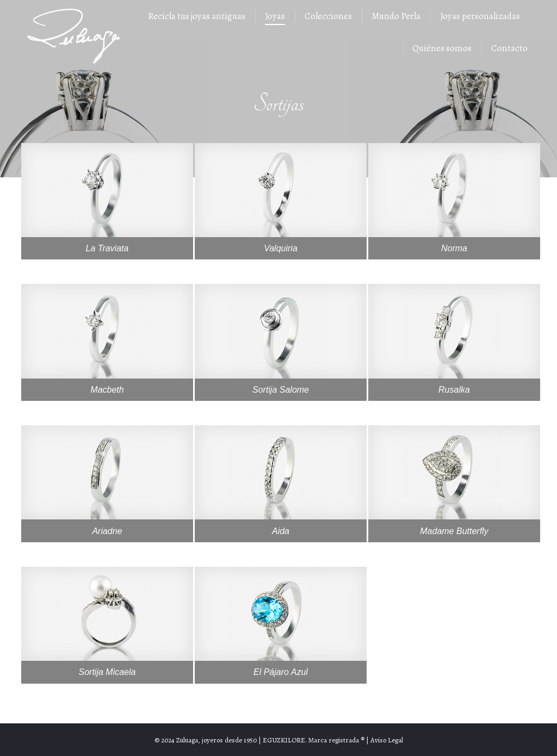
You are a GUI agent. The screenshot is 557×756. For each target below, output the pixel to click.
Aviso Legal (387, 740)
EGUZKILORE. (285, 740)
